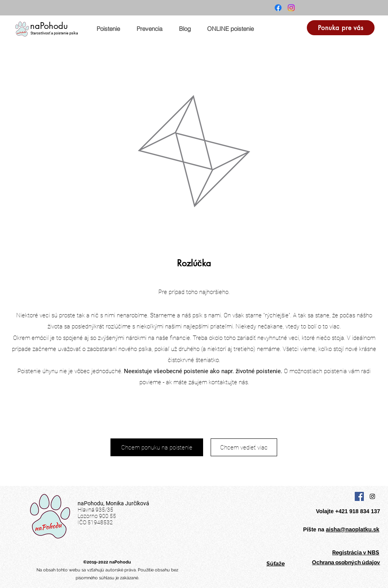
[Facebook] (278, 8)
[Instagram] (291, 8)
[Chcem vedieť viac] (244, 447)
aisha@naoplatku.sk (353, 529)
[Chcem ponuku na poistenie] (157, 447)
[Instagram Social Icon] (372, 496)
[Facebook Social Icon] (359, 496)
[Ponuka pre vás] (341, 28)
